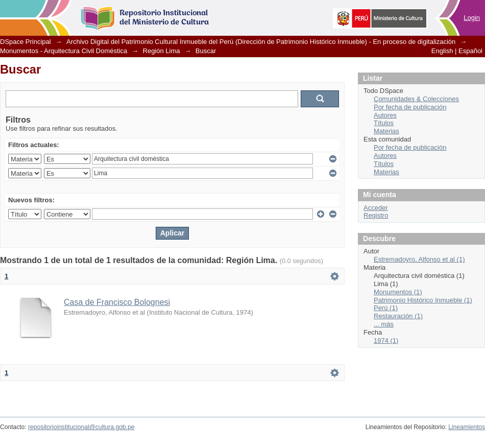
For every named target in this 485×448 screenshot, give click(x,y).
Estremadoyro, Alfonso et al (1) (419, 259)
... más (384, 324)
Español (470, 51)
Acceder (376, 208)
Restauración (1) (398, 316)
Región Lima (162, 51)
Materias (386, 131)
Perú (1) (386, 308)
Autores (385, 115)
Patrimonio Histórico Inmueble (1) (423, 300)
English (442, 51)
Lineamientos (467, 427)
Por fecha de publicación (410, 107)
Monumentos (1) (398, 292)
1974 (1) (386, 340)
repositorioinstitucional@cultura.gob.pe (81, 427)
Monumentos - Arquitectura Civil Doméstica (64, 51)
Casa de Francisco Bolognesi (117, 302)
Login (472, 18)
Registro (376, 215)
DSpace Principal (26, 42)
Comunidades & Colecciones (416, 99)
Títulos (384, 123)
